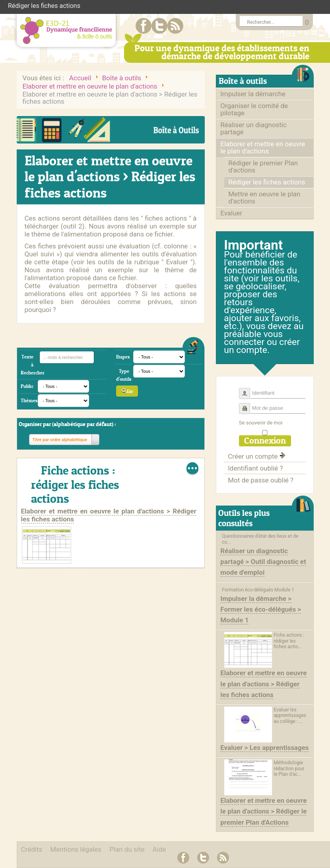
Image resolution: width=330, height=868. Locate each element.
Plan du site (127, 849)
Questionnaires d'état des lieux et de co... (260, 539)
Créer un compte (256, 456)
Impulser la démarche (253, 94)
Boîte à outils (243, 81)
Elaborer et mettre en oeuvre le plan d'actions (263, 147)
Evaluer (231, 213)
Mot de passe (247, 405)
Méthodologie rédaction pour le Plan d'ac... (289, 768)
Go (127, 391)
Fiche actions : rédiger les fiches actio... (289, 641)
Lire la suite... (192, 469)
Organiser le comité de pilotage (254, 109)
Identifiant (247, 390)
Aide (159, 849)
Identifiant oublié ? (255, 468)
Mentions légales (76, 849)
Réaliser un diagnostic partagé (253, 128)
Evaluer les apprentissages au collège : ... (290, 716)
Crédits (32, 849)
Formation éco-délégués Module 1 (258, 590)
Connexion (265, 441)
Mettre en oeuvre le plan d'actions (264, 198)
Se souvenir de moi (261, 423)
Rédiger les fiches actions (267, 182)
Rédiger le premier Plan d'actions (263, 167)
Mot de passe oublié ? (261, 480)
